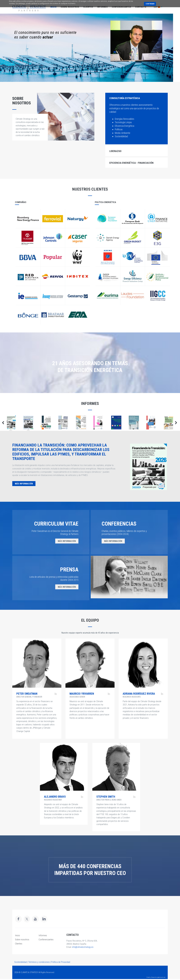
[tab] (136, 98)
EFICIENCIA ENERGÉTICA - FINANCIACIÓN (131, 163)
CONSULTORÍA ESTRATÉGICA (125, 98)
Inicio (17, 935)
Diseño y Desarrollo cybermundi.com (156, 977)
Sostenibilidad (21, 962)
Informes (43, 935)
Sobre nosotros (22, 939)
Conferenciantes (46, 939)
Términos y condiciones (39, 962)
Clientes (19, 944)
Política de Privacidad (61, 962)
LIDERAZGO (115, 151)
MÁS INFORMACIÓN (24, 484)
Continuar (150, 4)
